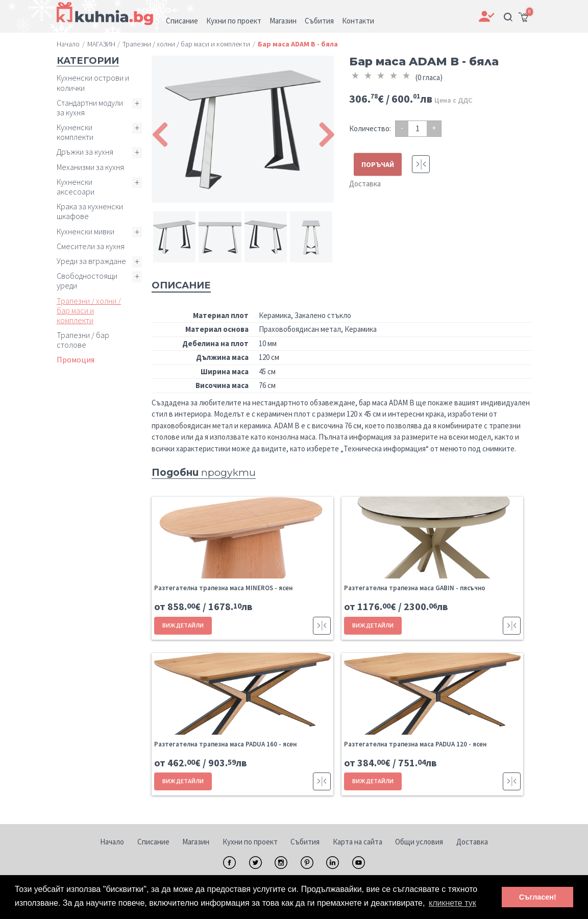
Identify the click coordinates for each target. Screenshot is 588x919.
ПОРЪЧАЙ (378, 164)
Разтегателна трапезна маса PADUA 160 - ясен (225, 744)
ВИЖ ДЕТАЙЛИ (183, 625)
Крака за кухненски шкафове (90, 211)
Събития (305, 842)
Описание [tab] (181, 285)
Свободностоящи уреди (87, 281)
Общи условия (419, 842)
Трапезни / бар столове (83, 340)
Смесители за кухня (91, 246)
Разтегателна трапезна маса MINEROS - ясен (223, 588)
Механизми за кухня (90, 167)
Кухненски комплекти (75, 132)
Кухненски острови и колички (93, 82)
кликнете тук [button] (452, 903)
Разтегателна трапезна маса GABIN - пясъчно (415, 588)
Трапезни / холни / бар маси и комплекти (89, 310)
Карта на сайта (358, 842)
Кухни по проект (250, 842)
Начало (112, 842)
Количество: (370, 128)
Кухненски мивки (85, 231)
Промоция (76, 359)
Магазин (196, 842)
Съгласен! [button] (538, 897)
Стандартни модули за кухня (90, 107)
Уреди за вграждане (91, 261)
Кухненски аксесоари (76, 187)
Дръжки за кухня (85, 152)
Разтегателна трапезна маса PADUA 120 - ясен (415, 744)
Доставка (365, 184)
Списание (153, 842)
